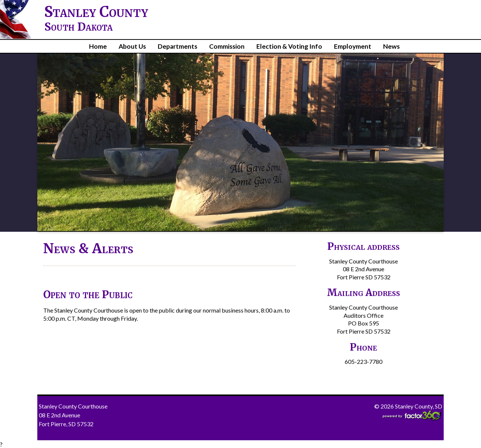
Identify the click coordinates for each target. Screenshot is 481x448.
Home (98, 46)
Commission (227, 46)
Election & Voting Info (289, 46)
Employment (353, 46)
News (391, 46)
